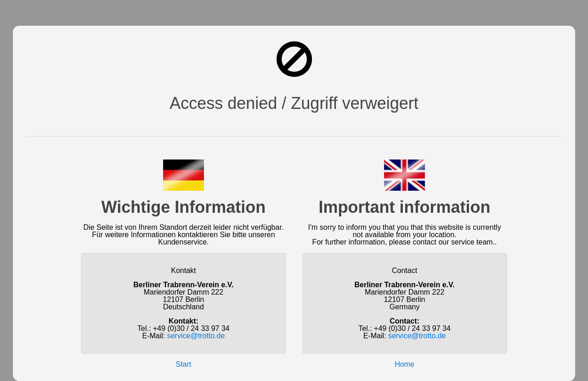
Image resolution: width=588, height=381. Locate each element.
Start (184, 364)
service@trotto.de (196, 336)
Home (404, 364)
